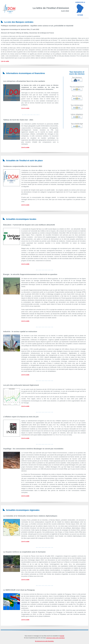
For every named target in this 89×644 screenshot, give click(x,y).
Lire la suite (5, 61)
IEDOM (62, 636)
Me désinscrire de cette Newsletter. (44, 641)
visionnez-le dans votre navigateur (55, 638)
